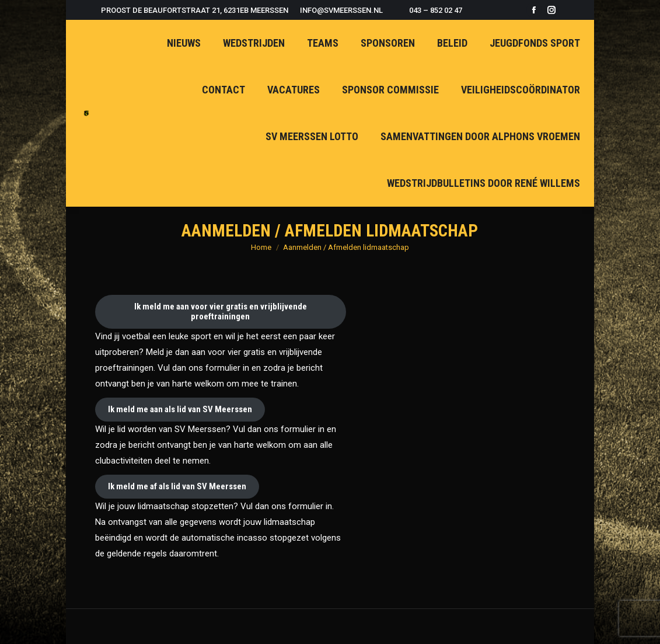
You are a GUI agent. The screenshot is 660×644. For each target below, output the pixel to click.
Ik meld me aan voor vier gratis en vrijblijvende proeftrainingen (221, 311)
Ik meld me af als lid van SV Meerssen (177, 486)
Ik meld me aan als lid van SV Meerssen (180, 409)
